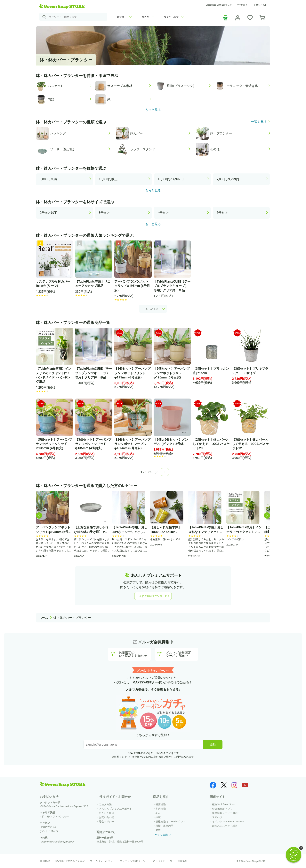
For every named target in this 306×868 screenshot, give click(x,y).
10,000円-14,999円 (171, 179)
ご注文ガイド (243, 5)
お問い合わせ (261, 5)
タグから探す (174, 17)
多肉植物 (161, 809)
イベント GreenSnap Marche (228, 822)
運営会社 (182, 861)
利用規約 (45, 861)
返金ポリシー (107, 822)
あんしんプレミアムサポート (115, 809)
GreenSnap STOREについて (219, 5)
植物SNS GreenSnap (224, 804)
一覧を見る (259, 122)
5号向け (222, 213)
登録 (213, 744)
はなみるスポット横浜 (225, 826)
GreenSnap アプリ (222, 809)
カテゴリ (124, 17)
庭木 (158, 830)
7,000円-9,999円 (228, 179)
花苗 (158, 813)
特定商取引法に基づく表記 (70, 861)
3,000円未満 (48, 179)
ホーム (43, 618)
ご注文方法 (105, 804)
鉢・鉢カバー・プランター (72, 618)
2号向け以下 (48, 213)
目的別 (148, 17)
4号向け (163, 213)
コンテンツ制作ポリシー (134, 861)
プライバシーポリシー (102, 861)
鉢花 (158, 817)
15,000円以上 (108, 179)
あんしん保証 (107, 813)
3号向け (104, 213)
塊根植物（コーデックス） (171, 822)
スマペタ (217, 817)
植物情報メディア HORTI (226, 813)
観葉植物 (161, 804)
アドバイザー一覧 (163, 861)
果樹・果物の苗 (164, 826)
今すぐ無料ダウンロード (153, 596)
